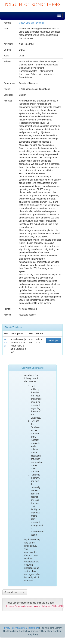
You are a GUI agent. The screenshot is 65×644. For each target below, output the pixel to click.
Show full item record (15, 592)
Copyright (34, 628)
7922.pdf (6, 343)
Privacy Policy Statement (15, 628)
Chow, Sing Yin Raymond (31, 23)
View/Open (54, 340)
